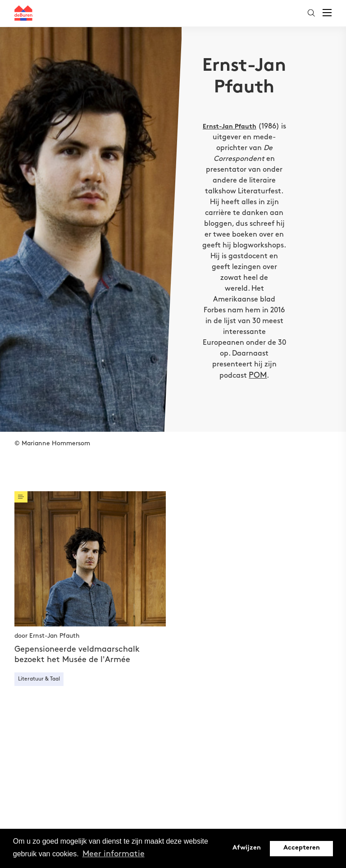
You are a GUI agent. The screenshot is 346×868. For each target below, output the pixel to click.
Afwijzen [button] (247, 848)
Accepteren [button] (302, 848)
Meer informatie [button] (114, 854)
